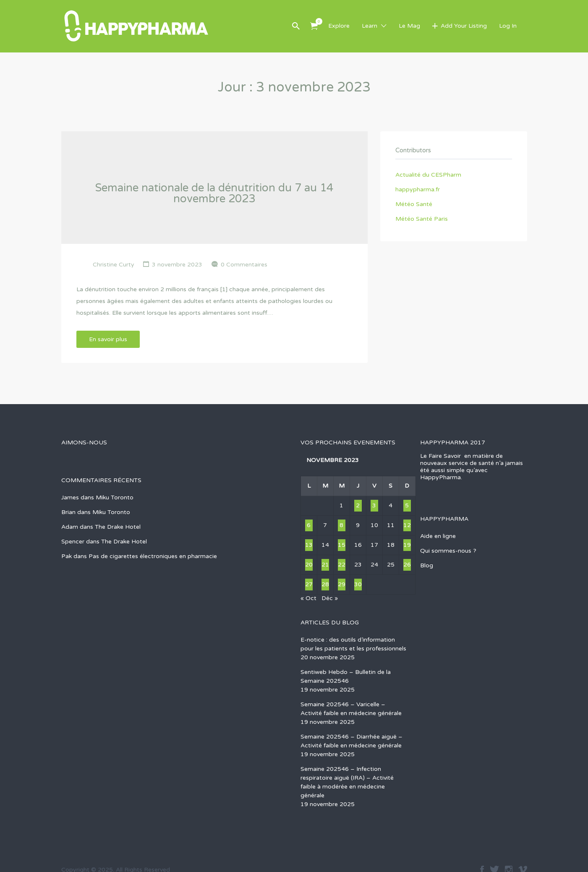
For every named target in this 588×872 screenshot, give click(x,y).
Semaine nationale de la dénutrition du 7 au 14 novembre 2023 (214, 193)
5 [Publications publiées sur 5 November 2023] (407, 505)
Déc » (330, 598)
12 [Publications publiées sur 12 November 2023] (407, 525)
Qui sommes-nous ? (448, 551)
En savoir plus (108, 339)
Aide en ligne (438, 536)
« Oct (308, 598)
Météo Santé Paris (422, 219)
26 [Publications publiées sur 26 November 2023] (407, 565)
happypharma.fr (418, 189)
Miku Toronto (115, 497)
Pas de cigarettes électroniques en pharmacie (153, 556)
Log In (508, 26)
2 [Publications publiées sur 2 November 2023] (358, 505)
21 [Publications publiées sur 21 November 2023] (325, 565)
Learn (370, 26)
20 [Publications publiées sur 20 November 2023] (309, 565)
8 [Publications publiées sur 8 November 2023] (341, 525)
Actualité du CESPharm (428, 175)
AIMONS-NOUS (84, 443)
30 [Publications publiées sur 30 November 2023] (358, 584)
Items (317, 21)
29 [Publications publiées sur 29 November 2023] (342, 584)
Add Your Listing (464, 26)
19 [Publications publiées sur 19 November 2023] (407, 545)
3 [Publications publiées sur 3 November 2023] (374, 505)
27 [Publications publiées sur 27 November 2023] (309, 584)
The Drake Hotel (118, 527)
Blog (427, 565)
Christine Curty (114, 265)
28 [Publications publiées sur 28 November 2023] (325, 584)
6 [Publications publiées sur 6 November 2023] (309, 525)
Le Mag (409, 26)
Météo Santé (414, 204)
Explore (339, 26)
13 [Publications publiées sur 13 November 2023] (309, 545)
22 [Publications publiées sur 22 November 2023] (342, 565)
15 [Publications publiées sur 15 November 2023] (342, 545)
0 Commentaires (244, 265)
